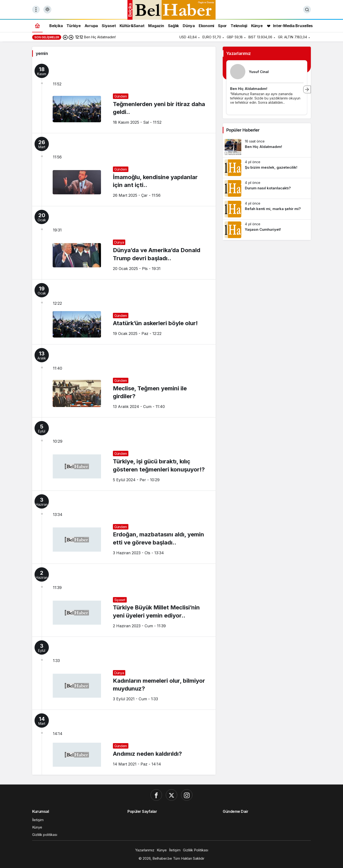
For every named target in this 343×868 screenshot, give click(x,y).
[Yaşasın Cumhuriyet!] (267, 230)
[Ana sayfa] (37, 26)
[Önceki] (65, 37)
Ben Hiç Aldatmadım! (249, 89)
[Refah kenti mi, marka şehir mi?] (267, 209)
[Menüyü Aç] (36, 10)
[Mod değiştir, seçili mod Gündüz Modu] (47, 10)
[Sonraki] (71, 37)
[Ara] (307, 10)
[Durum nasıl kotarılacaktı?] (267, 188)
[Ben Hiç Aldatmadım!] (267, 147)
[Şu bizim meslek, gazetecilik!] (267, 168)
